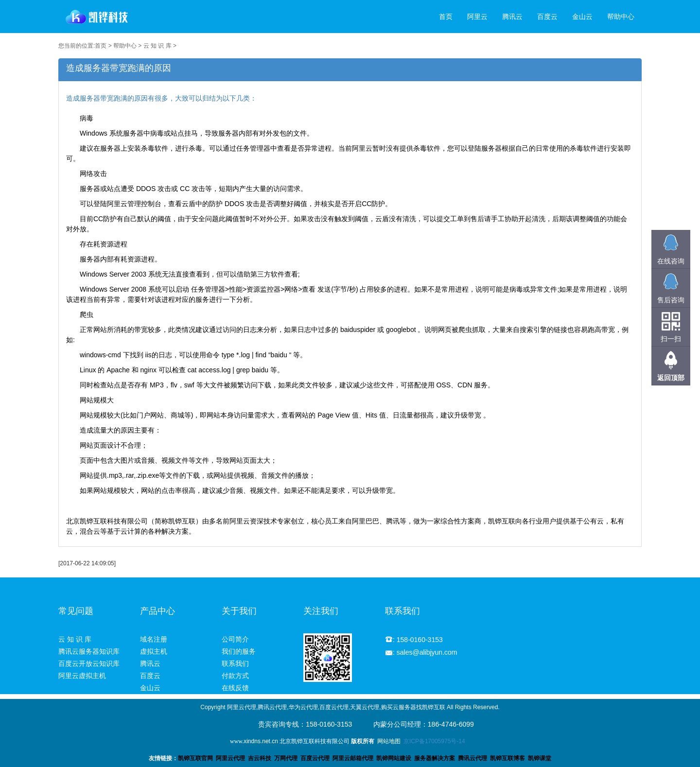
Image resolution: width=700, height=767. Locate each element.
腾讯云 (512, 17)
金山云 (582, 17)
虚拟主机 (154, 651)
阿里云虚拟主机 (82, 676)
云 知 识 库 (157, 46)
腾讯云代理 (472, 758)
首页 (446, 17)
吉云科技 (260, 758)
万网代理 (286, 758)
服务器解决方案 (436, 758)
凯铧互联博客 (507, 758)
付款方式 (235, 676)
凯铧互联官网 (195, 758)
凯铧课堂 (540, 758)
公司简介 (235, 639)
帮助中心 (621, 17)
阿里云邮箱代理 (353, 758)
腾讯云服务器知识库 (89, 651)
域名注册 (154, 639)
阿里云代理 (230, 758)
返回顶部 (671, 378)
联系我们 (235, 663)
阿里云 (477, 17)
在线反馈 (235, 688)
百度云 (547, 17)
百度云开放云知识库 (89, 663)
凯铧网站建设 (394, 758)
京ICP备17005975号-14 (434, 741)
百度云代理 (315, 758)
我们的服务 (239, 651)
